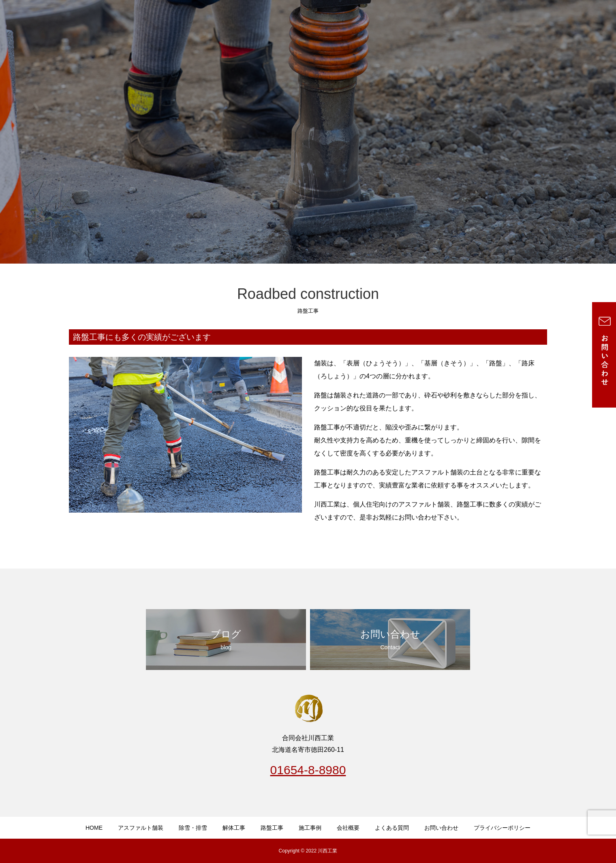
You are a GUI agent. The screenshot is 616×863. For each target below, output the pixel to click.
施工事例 (310, 828)
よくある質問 (392, 828)
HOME (94, 828)
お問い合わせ (441, 828)
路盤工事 (272, 828)
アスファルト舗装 (141, 828)
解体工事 (234, 828)
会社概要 (348, 828)
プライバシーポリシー (502, 828)
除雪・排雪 (193, 828)
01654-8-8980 (308, 770)
